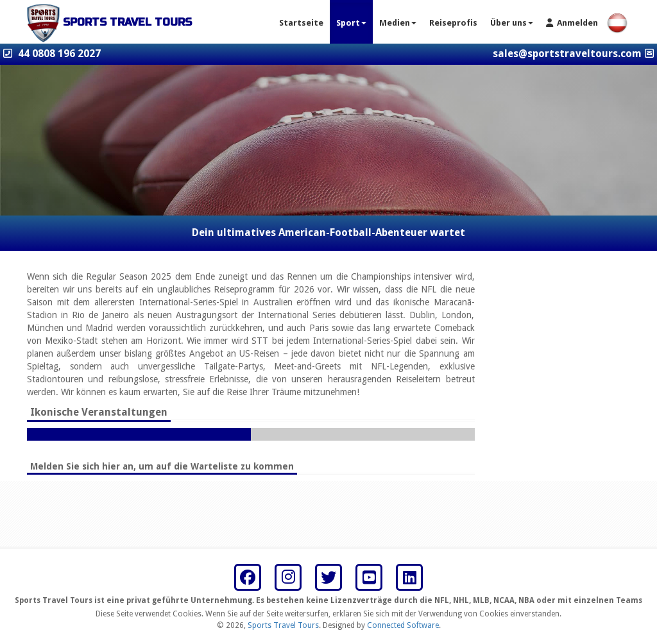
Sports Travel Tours (283, 625)
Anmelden (572, 23)
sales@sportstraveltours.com (567, 54)
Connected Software (403, 625)
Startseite (301, 23)
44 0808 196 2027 (59, 54)
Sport (351, 23)
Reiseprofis (453, 23)
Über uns (512, 23)
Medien (398, 23)
